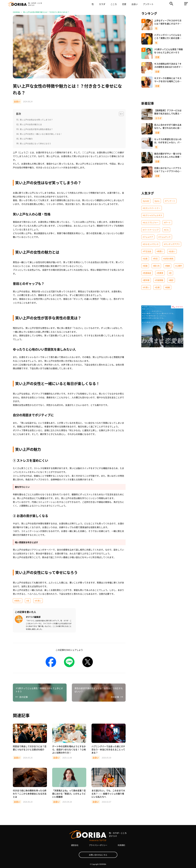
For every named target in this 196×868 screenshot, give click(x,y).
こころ (114, 4)
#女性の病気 (168, 259)
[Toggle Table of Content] (120, 114)
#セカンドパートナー (152, 208)
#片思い (38, 601)
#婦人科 (156, 266)
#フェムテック (165, 237)
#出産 (145, 259)
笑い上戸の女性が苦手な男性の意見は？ (36, 129)
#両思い (18, 601)
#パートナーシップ (151, 230)
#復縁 (167, 266)
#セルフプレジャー (151, 222)
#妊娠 (145, 266)
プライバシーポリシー (98, 845)
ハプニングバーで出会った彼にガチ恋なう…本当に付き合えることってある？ (108, 749)
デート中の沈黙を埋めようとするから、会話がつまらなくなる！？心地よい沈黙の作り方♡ (69, 749)
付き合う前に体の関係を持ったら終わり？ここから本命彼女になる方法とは (30, 794)
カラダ (102, 4)
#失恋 (155, 259)
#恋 (28, 601)
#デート (167, 222)
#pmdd (146, 201)
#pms (157, 201)
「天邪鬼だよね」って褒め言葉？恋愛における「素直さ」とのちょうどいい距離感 (69, 794)
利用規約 (121, 845)
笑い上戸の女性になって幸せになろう (35, 143)
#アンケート (170, 201)
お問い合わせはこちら (98, 855)
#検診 (171, 280)
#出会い (172, 251)
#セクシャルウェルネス (152, 215)
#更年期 (146, 280)
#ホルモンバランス (151, 244)
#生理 (157, 287)
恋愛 (124, 4)
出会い (135, 4)
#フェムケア (148, 237)
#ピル (166, 230)
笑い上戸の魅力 (26, 139)
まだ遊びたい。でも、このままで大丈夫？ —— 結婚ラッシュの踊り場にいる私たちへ (108, 794)
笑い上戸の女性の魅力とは (31, 124)
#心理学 (179, 266)
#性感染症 (147, 273)
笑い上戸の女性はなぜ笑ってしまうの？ (36, 120)
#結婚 (167, 287)
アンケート (148, 4)
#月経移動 (159, 280)
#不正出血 (147, 251)
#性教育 (160, 273)
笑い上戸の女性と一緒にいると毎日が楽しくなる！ (41, 134)
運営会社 (75, 845)
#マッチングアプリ (172, 244)
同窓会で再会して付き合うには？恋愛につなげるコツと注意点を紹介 (30, 748)
